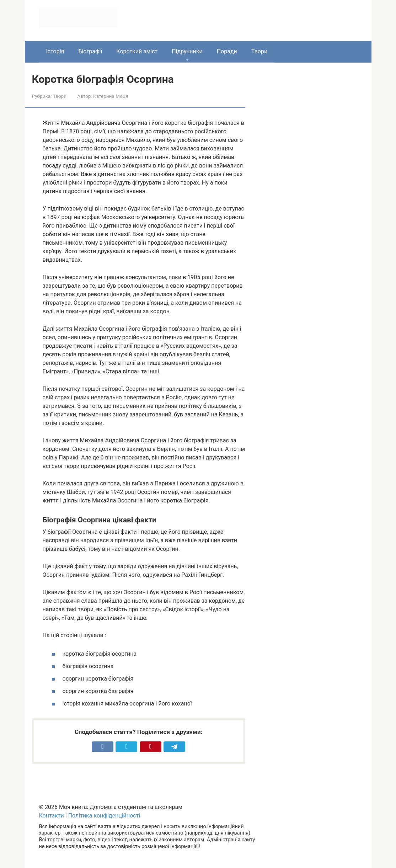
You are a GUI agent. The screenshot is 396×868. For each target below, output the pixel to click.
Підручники (187, 51)
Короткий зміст (137, 51)
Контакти (52, 816)
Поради (227, 51)
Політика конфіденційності (104, 816)
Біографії (90, 51)
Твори (259, 51)
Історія (55, 51)
